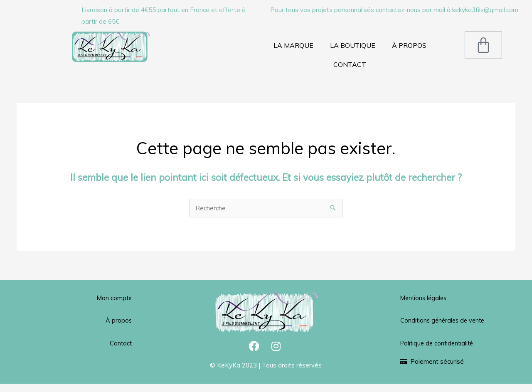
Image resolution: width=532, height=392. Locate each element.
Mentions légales (425, 298)
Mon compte (114, 298)
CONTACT (350, 64)
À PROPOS (409, 45)
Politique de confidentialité (439, 354)
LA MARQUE (293, 45)
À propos (118, 320)
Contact (120, 343)
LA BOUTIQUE (353, 45)
